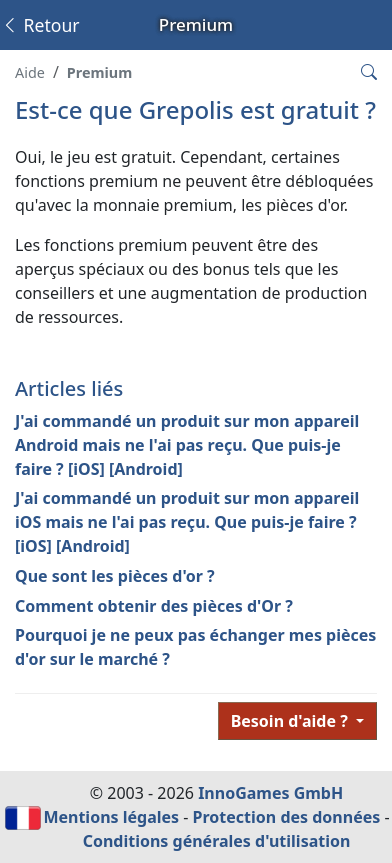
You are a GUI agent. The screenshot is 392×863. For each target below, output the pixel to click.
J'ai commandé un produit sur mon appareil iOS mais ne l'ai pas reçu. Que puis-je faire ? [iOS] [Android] (187, 522)
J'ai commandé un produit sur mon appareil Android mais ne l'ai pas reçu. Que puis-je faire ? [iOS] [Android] (187, 445)
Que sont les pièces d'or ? (115, 576)
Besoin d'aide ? (291, 721)
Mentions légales (111, 817)
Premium (99, 72)
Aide (30, 72)
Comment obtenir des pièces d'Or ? (154, 606)
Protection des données (287, 817)
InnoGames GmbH (270, 793)
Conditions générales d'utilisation (217, 841)
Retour (40, 25)
